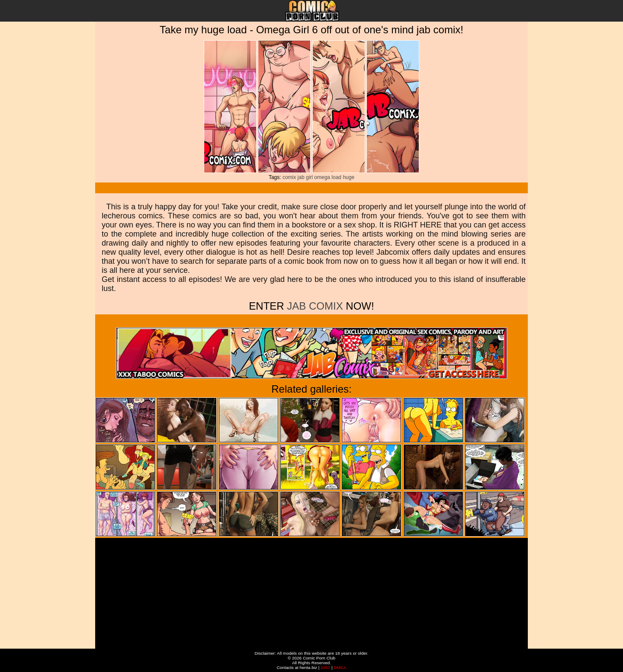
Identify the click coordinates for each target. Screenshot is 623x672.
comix (289, 177)
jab (301, 177)
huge (348, 177)
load (336, 177)
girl (309, 177)
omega (322, 177)
